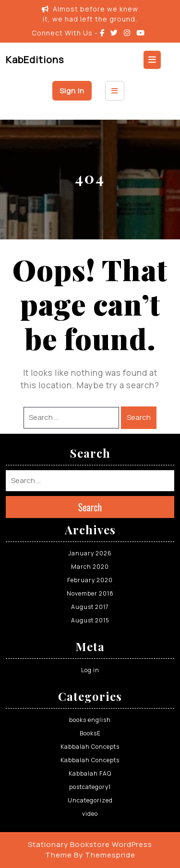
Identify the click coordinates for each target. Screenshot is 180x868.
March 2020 (90, 567)
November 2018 (90, 593)
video (90, 814)
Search (139, 417)
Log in (90, 670)
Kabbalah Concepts (90, 747)
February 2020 (90, 580)
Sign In (72, 91)
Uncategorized (90, 800)
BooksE (90, 733)
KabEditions (35, 60)
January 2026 (90, 553)
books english (90, 720)
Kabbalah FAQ (90, 773)
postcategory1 (90, 787)
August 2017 (90, 607)
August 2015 (90, 620)
